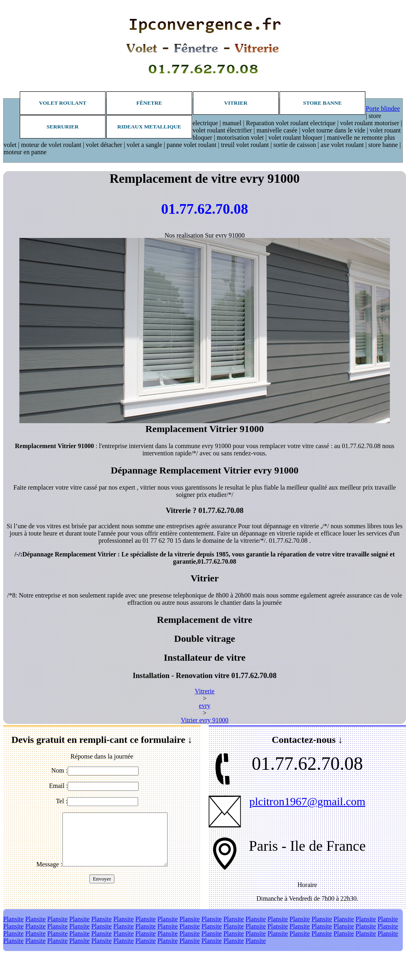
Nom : (59, 770)
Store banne (322, 103)
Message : (49, 864)
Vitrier (236, 103)
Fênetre (149, 103)
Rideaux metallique (149, 127)
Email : (59, 786)
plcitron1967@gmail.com (307, 801)
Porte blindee (383, 109)
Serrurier (63, 127)
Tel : (62, 801)
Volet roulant (63, 103)
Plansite (13, 919)
